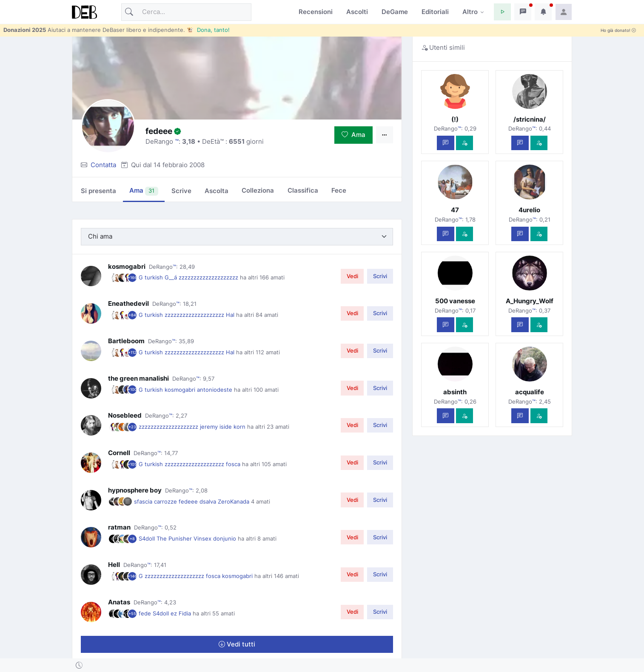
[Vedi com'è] (465, 143)
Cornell (119, 453)
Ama (353, 135)
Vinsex (203, 538)
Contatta (103, 165)
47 (455, 210)
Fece (339, 190)
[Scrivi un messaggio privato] (446, 143)
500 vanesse (455, 301)
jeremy (210, 427)
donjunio (225, 538)
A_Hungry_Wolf (530, 301)
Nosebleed (125, 415)
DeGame (395, 12)
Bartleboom (126, 341)
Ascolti (357, 12)
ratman (119, 527)
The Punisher (175, 538)
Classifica (303, 190)
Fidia (186, 613)
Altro (470, 12)
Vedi (352, 276)
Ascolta (217, 191)
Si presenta (98, 191)
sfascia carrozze (156, 501)
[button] (502, 12)
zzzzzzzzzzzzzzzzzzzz (209, 277)
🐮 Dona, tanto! (208, 30)
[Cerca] (186, 12)
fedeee (189, 501)
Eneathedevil (128, 303)
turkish (155, 277)
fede (146, 613)
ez (175, 613)
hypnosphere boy (135, 490)
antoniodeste (215, 390)
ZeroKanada (234, 501)
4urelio (529, 210)
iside (227, 427)
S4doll (148, 538)
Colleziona (258, 190)
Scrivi (380, 276)
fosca (234, 464)
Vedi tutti (237, 644)
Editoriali (435, 12)
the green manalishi (138, 378)
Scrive (181, 191)
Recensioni (316, 12)
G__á (172, 277)
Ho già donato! (618, 30)
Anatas (119, 602)
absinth (455, 392)
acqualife (530, 392)
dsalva (209, 501)
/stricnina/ (530, 119)
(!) (455, 119)
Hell (114, 565)
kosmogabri (127, 266)
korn (240, 427)
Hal (231, 315)
